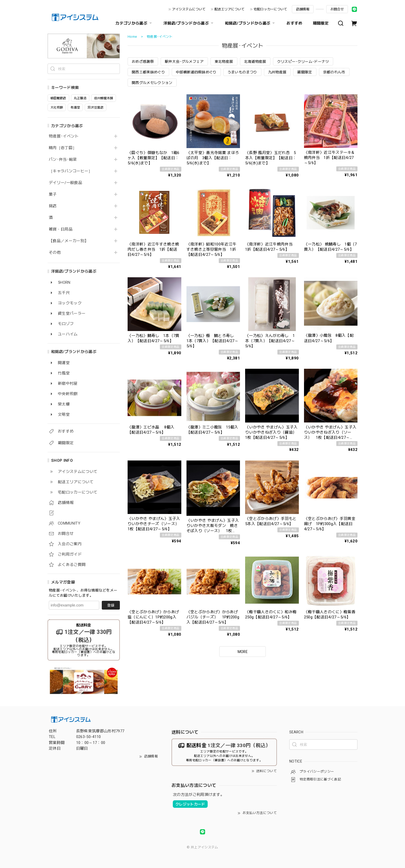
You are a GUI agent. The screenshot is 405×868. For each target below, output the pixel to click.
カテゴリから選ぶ (134, 23)
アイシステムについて (189, 9)
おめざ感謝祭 (143, 62)
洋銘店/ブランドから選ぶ (189, 23)
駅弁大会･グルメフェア (184, 62)
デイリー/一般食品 (65, 183)
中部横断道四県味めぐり (196, 72)
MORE (243, 652)
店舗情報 (303, 9)
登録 (111, 605)
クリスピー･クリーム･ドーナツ (303, 62)
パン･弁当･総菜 (63, 160)
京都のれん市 (334, 72)
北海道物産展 (255, 62)
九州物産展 (277, 72)
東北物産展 (224, 62)
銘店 (53, 206)
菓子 (53, 194)
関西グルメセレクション (152, 83)
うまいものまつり (242, 72)
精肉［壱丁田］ (63, 148)
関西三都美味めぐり (148, 72)
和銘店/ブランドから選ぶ (251, 23)
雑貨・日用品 (61, 229)
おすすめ (294, 23)
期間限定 (321, 23)
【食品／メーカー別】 (69, 241)
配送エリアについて (229, 9)
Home (132, 37)
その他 (55, 253)
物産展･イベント (64, 136)
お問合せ (337, 9)
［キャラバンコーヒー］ (71, 171)
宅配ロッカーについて (270, 9)
